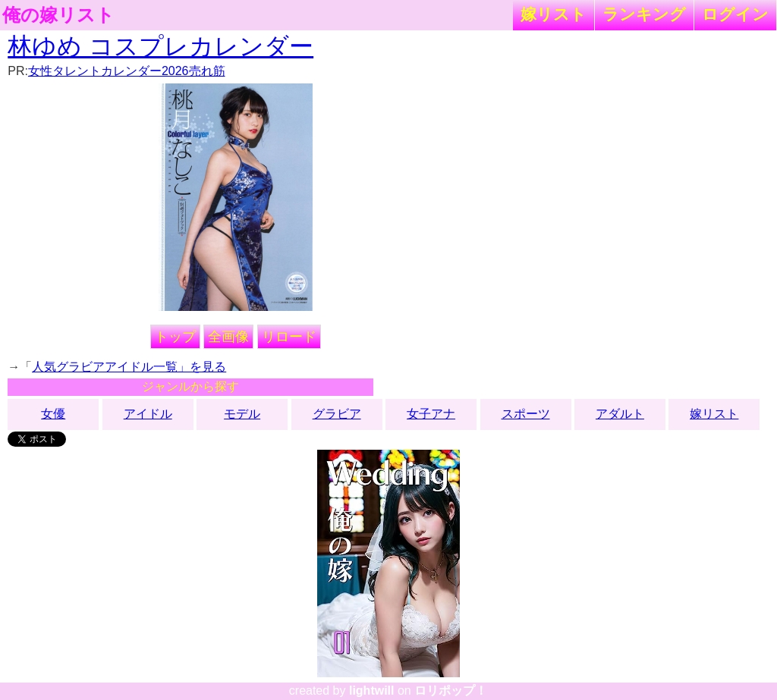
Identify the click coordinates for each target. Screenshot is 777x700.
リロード (289, 337)
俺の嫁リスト (58, 15)
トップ (175, 337)
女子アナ (431, 414)
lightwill (372, 691)
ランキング (644, 14)
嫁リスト (554, 14)
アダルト (620, 414)
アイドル (148, 414)
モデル (242, 414)
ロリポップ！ (451, 691)
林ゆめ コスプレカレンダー (160, 46)
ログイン (735, 14)
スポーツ (526, 414)
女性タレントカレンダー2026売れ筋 (127, 71)
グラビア (337, 414)
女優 (53, 414)
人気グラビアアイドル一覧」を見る (129, 367)
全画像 (228, 337)
